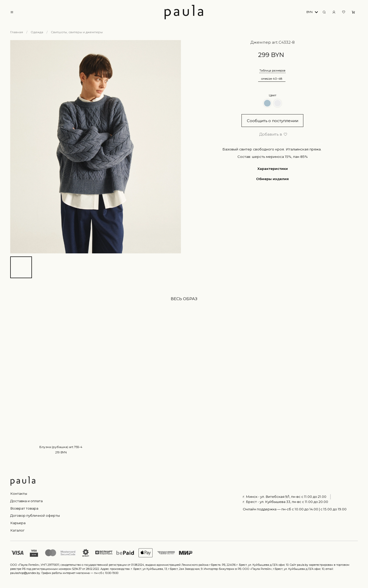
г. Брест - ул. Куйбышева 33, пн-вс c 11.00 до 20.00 (285, 502)
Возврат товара (24, 508)
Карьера (18, 523)
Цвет (273, 95)
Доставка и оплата (26, 501)
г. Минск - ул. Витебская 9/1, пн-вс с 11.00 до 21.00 (285, 497)
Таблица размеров (272, 71)
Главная (17, 32)
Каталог (17, 530)
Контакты (19, 493)
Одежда (37, 32)
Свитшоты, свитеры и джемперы (77, 32)
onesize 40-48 (272, 79)
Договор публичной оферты (35, 515)
